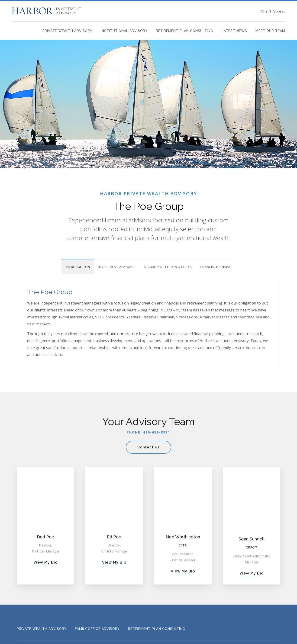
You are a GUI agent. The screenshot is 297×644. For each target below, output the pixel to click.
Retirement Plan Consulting (185, 31)
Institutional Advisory (124, 31)
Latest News (234, 31)
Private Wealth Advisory (67, 31)
